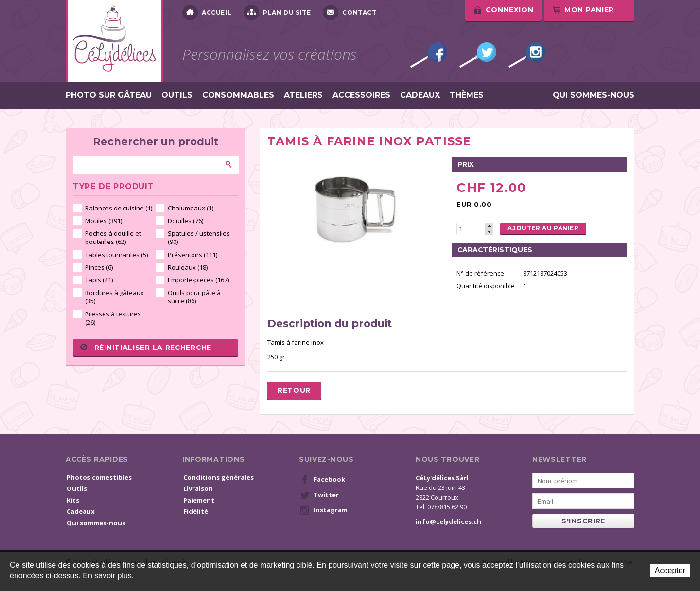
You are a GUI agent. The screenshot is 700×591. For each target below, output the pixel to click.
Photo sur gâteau (109, 95)
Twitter (478, 55)
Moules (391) (104, 221)
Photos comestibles (99, 477)
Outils (177, 95)
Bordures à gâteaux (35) (114, 297)
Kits (73, 500)
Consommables (238, 95)
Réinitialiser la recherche (146, 348)
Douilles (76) (185, 221)
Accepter (670, 570)
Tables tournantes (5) (116, 255)
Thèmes (467, 95)
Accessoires (361, 95)
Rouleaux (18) (188, 267)
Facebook (429, 55)
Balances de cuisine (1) (119, 208)
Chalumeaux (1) (191, 208)
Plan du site (277, 13)
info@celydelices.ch (448, 521)
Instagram (527, 55)
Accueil (207, 13)
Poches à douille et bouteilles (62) (113, 237)
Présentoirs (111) (192, 255)
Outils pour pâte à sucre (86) (194, 297)
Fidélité (196, 511)
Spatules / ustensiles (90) (199, 237)
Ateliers (303, 95)
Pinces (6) (99, 267)
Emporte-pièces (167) (198, 280)
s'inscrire (583, 521)
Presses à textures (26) (113, 318)
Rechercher (229, 164)
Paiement (199, 500)
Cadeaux (420, 95)
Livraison (198, 488)
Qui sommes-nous (594, 95)
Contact (350, 13)
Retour (294, 390)
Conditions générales (219, 477)
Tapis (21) (99, 280)
